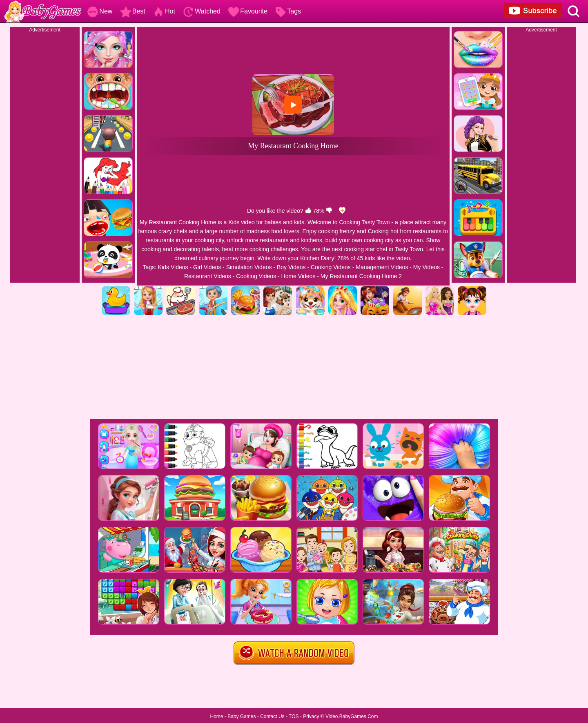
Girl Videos (207, 267)
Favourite (248, 11)
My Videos (427, 267)
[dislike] (329, 211)
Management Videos (382, 267)
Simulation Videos (249, 267)
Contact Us (272, 716)
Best (133, 11)
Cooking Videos (331, 267)
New (100, 11)
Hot (164, 11)
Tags (288, 11)
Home (216, 716)
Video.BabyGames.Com (352, 716)
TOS (294, 716)
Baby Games (242, 716)
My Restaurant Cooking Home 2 (361, 276)
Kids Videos (173, 267)
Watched (202, 11)
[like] (308, 211)
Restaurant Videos (208, 276)
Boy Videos (291, 267)
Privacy (311, 716)
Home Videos (298, 276)
